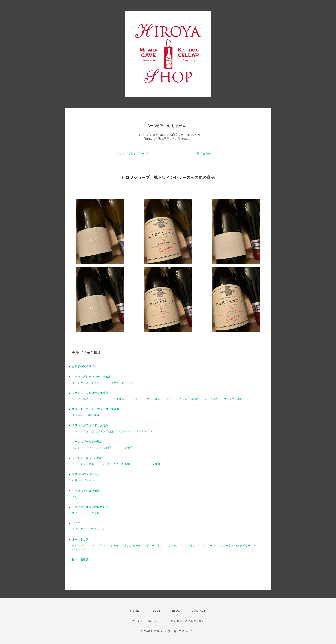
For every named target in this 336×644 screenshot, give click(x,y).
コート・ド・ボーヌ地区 (145, 399)
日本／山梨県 (80, 560)
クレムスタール (109, 546)
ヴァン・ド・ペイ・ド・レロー (138, 431)
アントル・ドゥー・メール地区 (91, 448)
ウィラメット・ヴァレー (87, 513)
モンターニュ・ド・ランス (89, 383)
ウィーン (210, 546)
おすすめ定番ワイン (85, 366)
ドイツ (76, 523)
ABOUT (156, 611)
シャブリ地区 (80, 399)
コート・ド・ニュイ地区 (109, 399)
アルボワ (78, 497)
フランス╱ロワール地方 (87, 458)
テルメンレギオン (83, 546)
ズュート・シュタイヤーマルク (240, 546)
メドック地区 (124, 448)
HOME (135, 611)
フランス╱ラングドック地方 (90, 425)
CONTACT (199, 611)
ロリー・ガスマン (83, 480)
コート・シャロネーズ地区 (182, 399)
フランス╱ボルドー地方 (87, 442)
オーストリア (80, 540)
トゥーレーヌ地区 (149, 464)
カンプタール (133, 546)
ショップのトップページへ (133, 154)
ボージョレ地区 (233, 399)
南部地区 (94, 415)
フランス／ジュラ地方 (86, 491)
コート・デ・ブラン (123, 383)
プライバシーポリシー (145, 621)
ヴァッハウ (79, 549)
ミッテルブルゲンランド (183, 546)
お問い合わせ (203, 154)
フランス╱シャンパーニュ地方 (91, 377)
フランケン (98, 529)
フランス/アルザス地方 (86, 474)
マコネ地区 (211, 399)
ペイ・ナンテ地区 (83, 464)
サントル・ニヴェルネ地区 (116, 464)
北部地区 (78, 415)
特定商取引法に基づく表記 (188, 621)
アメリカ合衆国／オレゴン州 (90, 507)
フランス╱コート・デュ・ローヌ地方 (96, 409)
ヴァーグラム (154, 546)
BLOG (176, 611)
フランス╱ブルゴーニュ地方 (90, 393)
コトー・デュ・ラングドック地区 (93, 431)
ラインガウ (79, 529)
